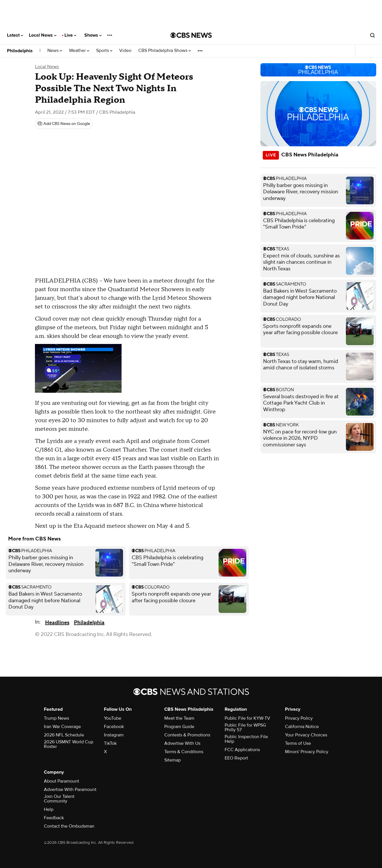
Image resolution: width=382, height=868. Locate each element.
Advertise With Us (182, 743)
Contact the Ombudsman (69, 826)
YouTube (113, 718)
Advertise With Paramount (70, 790)
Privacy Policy (299, 718)
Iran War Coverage (62, 727)
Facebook (114, 727)
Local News (43, 35)
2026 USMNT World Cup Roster (69, 744)
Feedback (54, 818)
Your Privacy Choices (306, 735)
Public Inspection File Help (246, 739)
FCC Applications (242, 750)
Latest (15, 35)
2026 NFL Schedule (64, 735)
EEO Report (236, 758)
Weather (79, 51)
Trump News (56, 718)
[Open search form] (372, 35)
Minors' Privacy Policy (307, 752)
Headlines (57, 623)
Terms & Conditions (184, 752)
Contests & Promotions (187, 735)
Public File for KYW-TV (247, 718)
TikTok (110, 743)
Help (49, 809)
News (55, 51)
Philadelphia (20, 51)
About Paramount (62, 781)
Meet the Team (179, 718)
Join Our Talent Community (59, 799)
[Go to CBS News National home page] (191, 35)
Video (125, 51)
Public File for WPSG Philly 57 (245, 727)
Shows (93, 35)
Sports (104, 51)
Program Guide (179, 727)
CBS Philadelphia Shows (165, 51)
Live (70, 35)
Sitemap (173, 760)
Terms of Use (298, 743)
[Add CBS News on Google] (64, 124)
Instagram (114, 735)
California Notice (302, 727)
